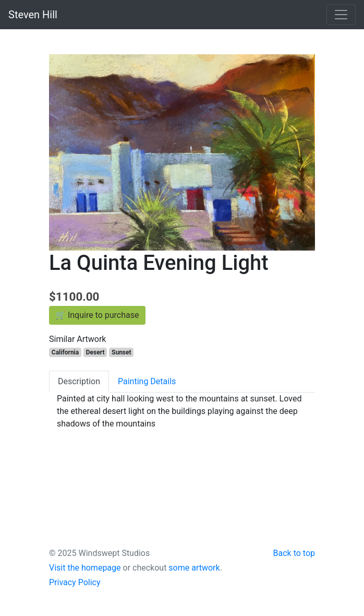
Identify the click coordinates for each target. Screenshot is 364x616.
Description (79, 381)
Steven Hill (33, 15)
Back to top (294, 553)
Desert (95, 352)
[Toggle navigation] (341, 15)
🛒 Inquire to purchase (97, 315)
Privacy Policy (75, 582)
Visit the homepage (85, 568)
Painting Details (147, 381)
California (65, 352)
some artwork (194, 568)
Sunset (122, 352)
